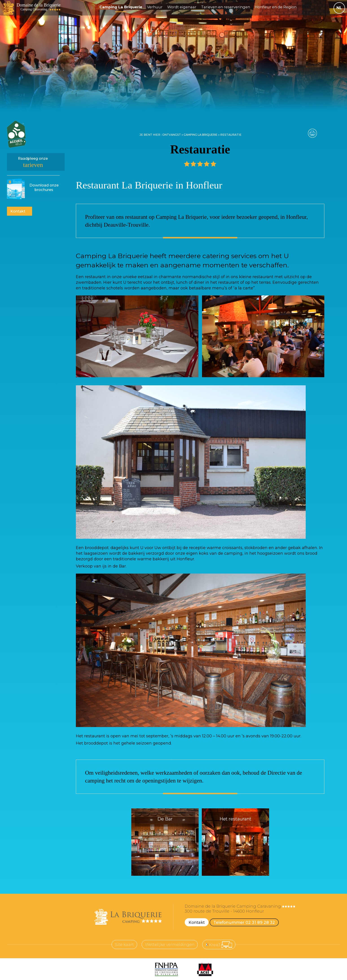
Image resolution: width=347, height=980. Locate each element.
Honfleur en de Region (279, 7)
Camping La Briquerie (123, 7)
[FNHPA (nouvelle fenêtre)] (167, 970)
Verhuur (157, 7)
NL (339, 8)
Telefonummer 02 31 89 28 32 (246, 922)
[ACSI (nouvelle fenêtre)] (205, 970)
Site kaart (123, 945)
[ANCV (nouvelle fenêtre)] (135, 970)
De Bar (165, 819)
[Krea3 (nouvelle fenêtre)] (220, 945)
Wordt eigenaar (184, 7)
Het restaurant (235, 819)
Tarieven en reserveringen (228, 7)
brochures (44, 187)
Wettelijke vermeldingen (170, 945)
